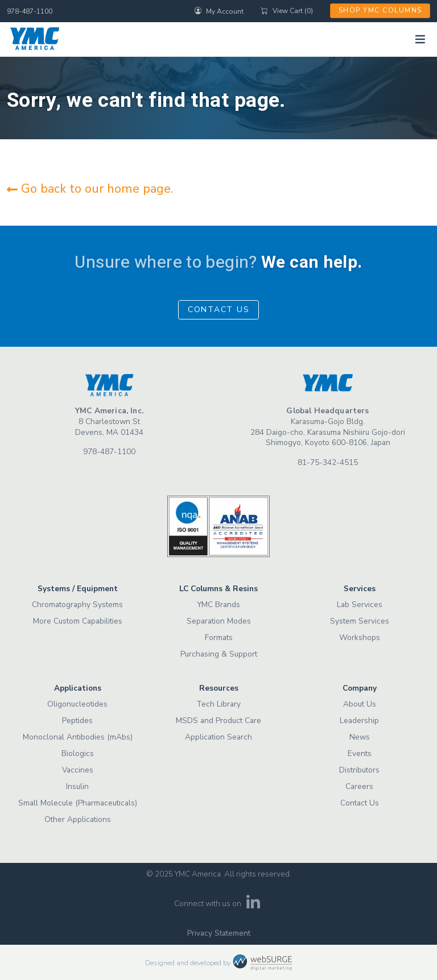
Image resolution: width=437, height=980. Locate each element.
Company (360, 688)
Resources (219, 688)
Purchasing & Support (219, 654)
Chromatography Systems (77, 605)
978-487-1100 (30, 11)
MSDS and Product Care (218, 721)
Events (360, 753)
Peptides (77, 721)
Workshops (360, 638)
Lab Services (360, 605)
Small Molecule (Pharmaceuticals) (78, 803)
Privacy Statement (219, 933)
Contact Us (219, 310)
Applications (78, 688)
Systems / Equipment (78, 589)
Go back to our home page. (90, 189)
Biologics (78, 753)
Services (360, 589)
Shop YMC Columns (380, 10)
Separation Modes (219, 621)
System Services (360, 621)
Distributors (359, 770)
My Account (219, 11)
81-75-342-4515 (328, 462)
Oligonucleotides (77, 704)
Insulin (77, 786)
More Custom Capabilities (78, 621)
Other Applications (78, 819)
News (360, 737)
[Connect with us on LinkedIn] (253, 906)
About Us (360, 704)
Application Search (218, 737)
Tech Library (218, 704)
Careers (359, 786)
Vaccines (78, 770)
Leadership (359, 721)
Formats (219, 638)
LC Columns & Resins (218, 589)
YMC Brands (218, 605)
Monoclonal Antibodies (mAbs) (78, 737)
